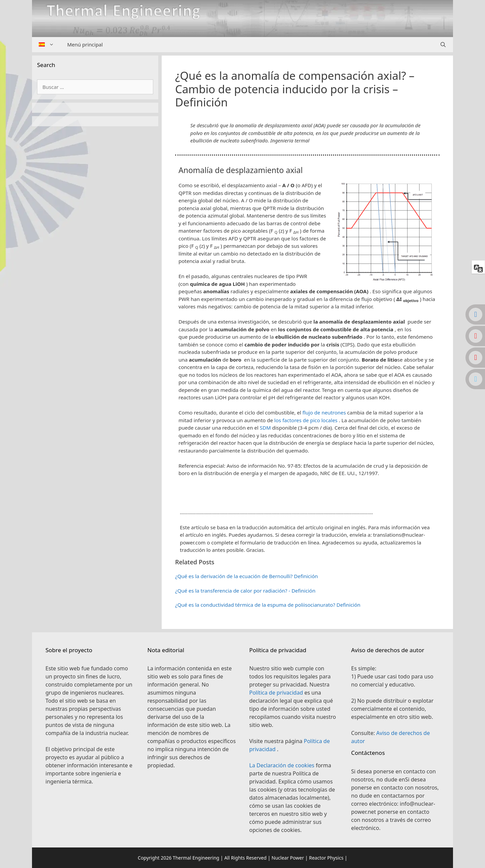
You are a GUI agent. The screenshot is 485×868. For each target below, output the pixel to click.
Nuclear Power (288, 858)
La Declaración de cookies (282, 765)
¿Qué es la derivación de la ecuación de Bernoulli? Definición (247, 576)
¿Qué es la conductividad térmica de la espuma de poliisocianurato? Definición (268, 605)
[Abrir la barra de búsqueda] (443, 45)
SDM (265, 428)
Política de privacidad (277, 693)
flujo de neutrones (324, 412)
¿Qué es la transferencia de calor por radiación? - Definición (245, 591)
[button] (307, 490)
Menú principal (85, 44)
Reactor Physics (326, 858)
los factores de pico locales (306, 420)
